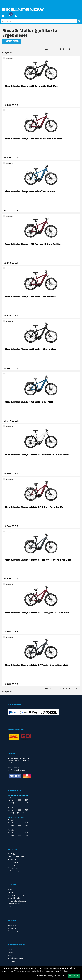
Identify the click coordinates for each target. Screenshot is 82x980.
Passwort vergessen (15, 931)
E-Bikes (10, 892)
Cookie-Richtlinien (61, 971)
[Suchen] (79, 21)
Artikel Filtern (12, 41)
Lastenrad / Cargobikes (17, 895)
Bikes (10, 890)
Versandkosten (13, 865)
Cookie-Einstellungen (47, 976)
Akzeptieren (74, 976)
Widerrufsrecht (14, 868)
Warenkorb (12, 860)
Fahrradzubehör (14, 904)
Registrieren (12, 928)
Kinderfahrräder (14, 898)
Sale (9, 906)
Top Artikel (12, 854)
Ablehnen (62, 976)
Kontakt (11, 950)
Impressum (12, 961)
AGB (9, 955)
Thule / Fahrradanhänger (17, 901)
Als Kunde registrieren (16, 871)
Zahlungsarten (13, 862)
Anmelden (12, 925)
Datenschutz (12, 952)
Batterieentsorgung (15, 958)
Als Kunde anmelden (16, 857)
